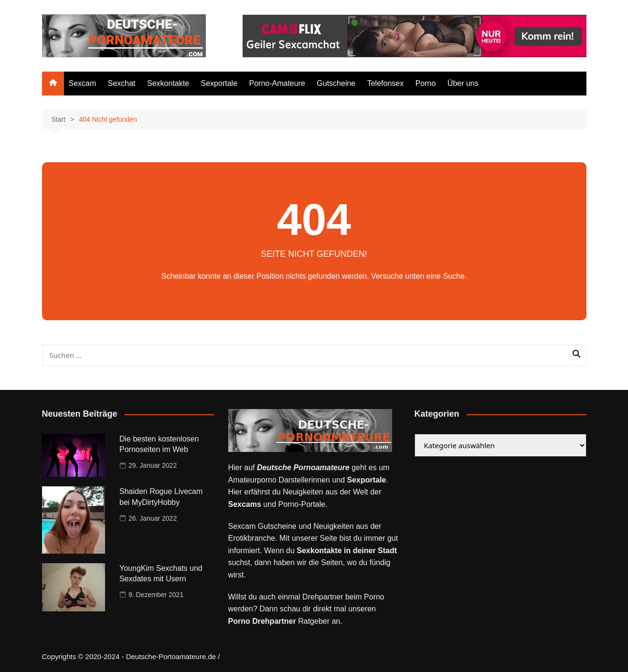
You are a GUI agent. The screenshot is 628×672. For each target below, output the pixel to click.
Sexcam (83, 83)
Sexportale (219, 83)
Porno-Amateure (277, 83)
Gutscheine (336, 83)
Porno (426, 83)
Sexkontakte (168, 83)
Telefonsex (386, 83)
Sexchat (122, 83)
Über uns (463, 83)
